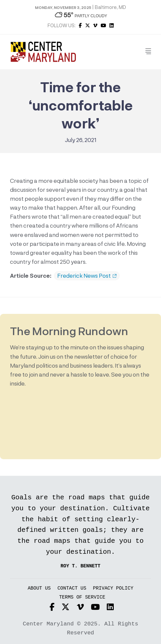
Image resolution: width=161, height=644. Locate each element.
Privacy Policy (113, 588)
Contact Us (72, 588)
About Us (39, 588)
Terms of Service (82, 597)
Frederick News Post (87, 276)
